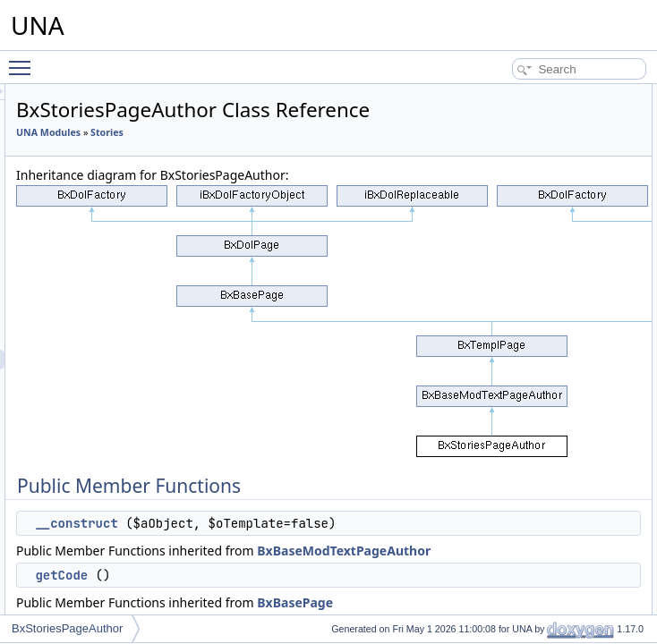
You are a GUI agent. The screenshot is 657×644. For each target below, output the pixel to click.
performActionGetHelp (545, 153)
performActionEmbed (542, 192)
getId (503, 606)
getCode (512, 133)
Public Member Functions (538, 94)
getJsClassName (532, 291)
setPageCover (525, 409)
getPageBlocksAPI (536, 566)
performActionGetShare (548, 173)
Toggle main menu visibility (24, 60)
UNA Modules (272, 157)
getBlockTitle (522, 468)
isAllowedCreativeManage (554, 232)
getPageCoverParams (544, 448)
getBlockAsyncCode (539, 507)
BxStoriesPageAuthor (67, 628)
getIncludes (519, 271)
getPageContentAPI (539, 547)
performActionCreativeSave (557, 212)
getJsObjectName (534, 310)
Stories (256, 177)
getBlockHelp (523, 487)
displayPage (520, 586)
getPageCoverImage (541, 428)
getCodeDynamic (533, 251)
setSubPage (520, 389)
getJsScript (518, 350)
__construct (300, 607)
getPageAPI (520, 527)
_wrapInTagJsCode (538, 330)
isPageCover (522, 369)
